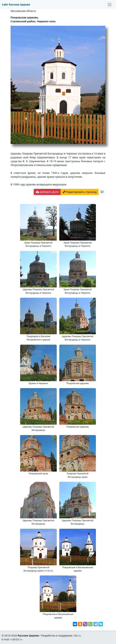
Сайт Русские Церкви (16, 4)
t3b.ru (77, 636)
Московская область (23, 11)
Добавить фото (47, 192)
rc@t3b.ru (16, 639)
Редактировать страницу (80, 192)
